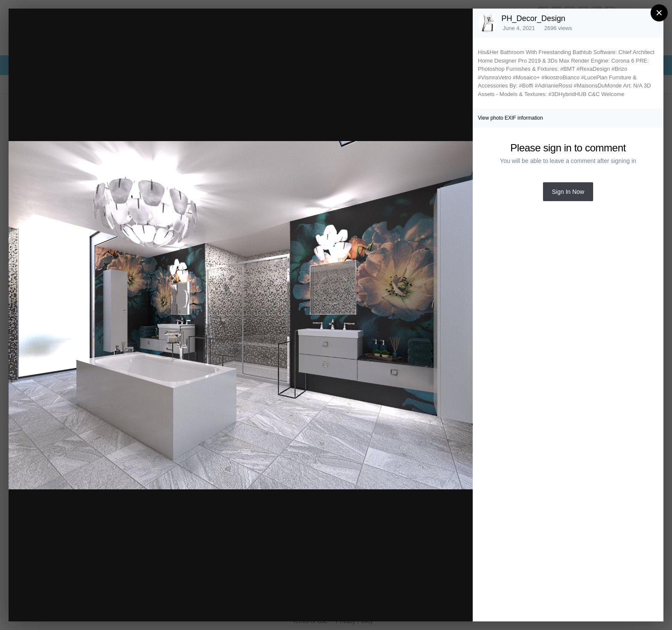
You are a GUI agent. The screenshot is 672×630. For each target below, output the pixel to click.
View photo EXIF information (510, 118)
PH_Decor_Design (533, 18)
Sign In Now (568, 192)
